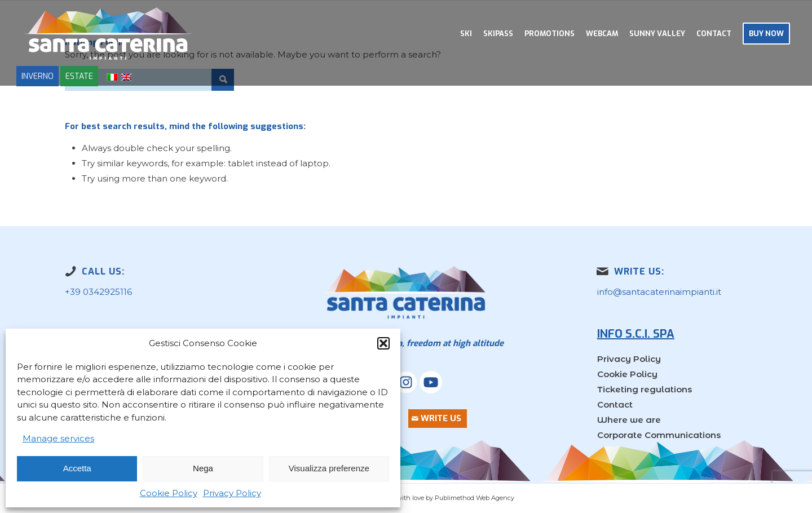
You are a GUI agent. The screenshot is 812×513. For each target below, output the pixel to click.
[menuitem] (466, 34)
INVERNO (37, 76)
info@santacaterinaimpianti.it (659, 292)
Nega (203, 468)
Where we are (629, 420)
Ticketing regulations (645, 389)
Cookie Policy (169, 493)
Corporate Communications (659, 435)
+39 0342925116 (98, 292)
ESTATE (79, 76)
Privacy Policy (232, 493)
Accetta (77, 468)
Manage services (58, 438)
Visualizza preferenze (329, 468)
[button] (383, 343)
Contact (615, 404)
